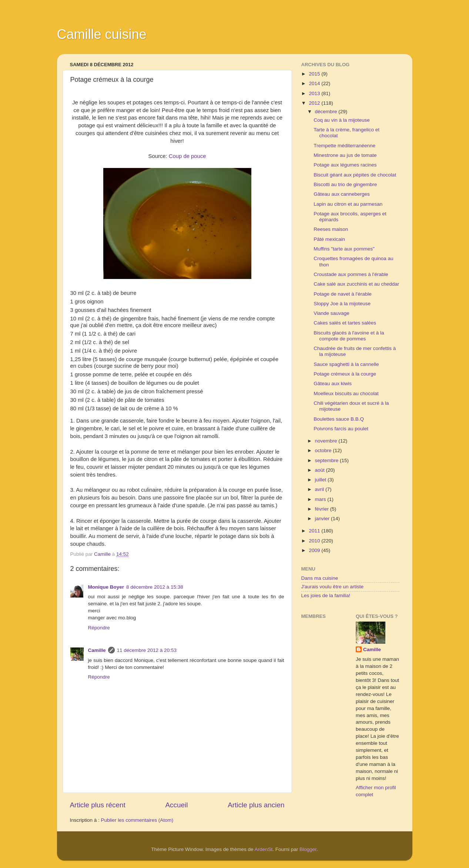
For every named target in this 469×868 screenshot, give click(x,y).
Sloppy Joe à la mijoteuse (342, 304)
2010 (315, 541)
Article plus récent (98, 805)
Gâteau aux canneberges (342, 194)
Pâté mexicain (329, 239)
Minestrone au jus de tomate (345, 155)
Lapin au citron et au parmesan (348, 204)
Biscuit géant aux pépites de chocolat (355, 175)
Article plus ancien (256, 805)
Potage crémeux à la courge (345, 374)
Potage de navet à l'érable (342, 294)
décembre (327, 112)
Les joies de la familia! (326, 596)
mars (321, 499)
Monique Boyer (106, 587)
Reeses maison (331, 229)
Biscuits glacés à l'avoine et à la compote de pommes (349, 336)
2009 (315, 550)
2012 (315, 103)
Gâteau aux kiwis (333, 383)
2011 (315, 531)
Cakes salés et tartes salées (345, 323)
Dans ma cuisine (320, 578)
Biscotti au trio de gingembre (345, 184)
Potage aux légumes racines (345, 165)
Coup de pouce (187, 156)
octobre (324, 450)
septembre (328, 460)
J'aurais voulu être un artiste (332, 587)
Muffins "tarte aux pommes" (344, 249)
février (323, 509)
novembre (327, 441)
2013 (315, 93)
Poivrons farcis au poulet (341, 429)
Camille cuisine (102, 34)
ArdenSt (264, 849)
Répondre (99, 628)
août (321, 470)
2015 (315, 74)
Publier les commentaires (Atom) (137, 820)
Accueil (176, 805)
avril (320, 489)
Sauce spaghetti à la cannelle (346, 364)
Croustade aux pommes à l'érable (351, 274)
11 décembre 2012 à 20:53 (147, 650)
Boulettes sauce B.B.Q (339, 419)
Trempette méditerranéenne (344, 146)
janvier (323, 519)
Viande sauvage (331, 313)
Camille (97, 650)
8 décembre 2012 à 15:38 (155, 587)
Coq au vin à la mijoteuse (342, 120)
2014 (315, 83)
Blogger (308, 849)
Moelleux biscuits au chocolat (346, 393)
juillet (321, 480)
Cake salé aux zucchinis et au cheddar (356, 284)
